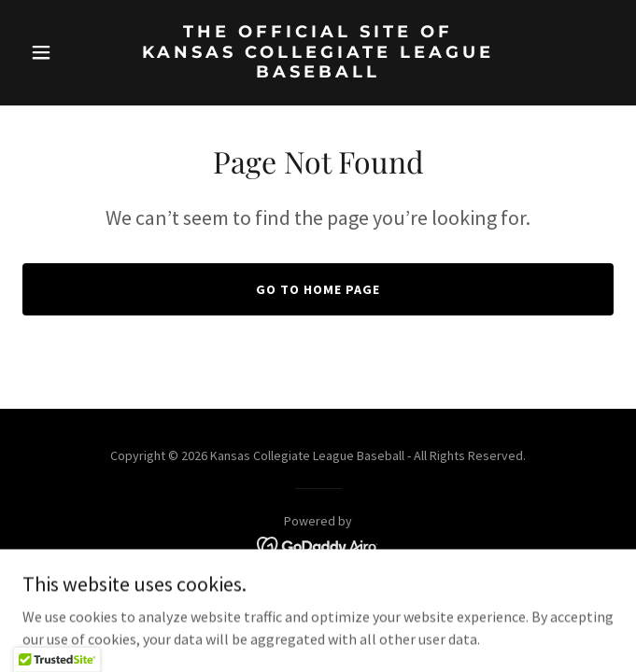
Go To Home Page (318, 289)
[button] (67, 52)
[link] (318, 72)
